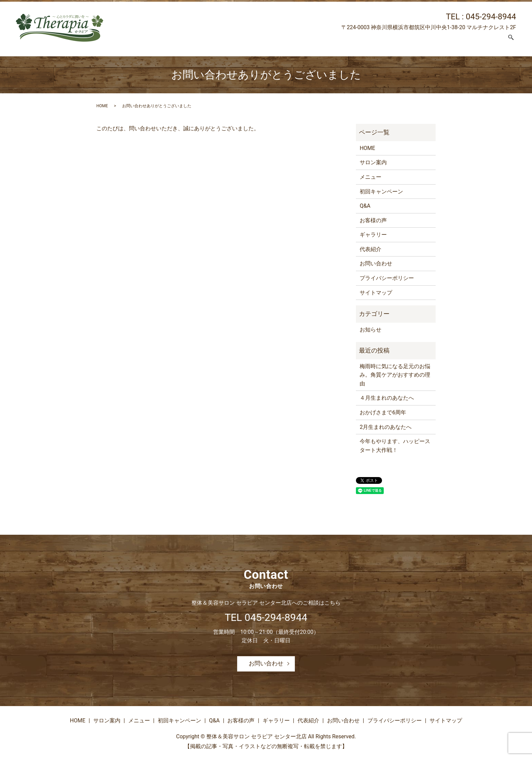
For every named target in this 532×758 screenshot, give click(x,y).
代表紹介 (450, 41)
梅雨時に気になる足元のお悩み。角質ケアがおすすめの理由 (395, 375)
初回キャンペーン (317, 41)
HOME (213, 41)
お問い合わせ (485, 41)
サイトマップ (376, 293)
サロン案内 (243, 41)
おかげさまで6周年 (383, 412)
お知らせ (370, 330)
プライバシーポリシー (387, 278)
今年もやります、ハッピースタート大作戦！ (395, 446)
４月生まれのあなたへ (387, 398)
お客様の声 (380, 41)
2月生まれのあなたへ (386, 427)
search (511, 42)
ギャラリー (416, 41)
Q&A (353, 41)
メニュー (276, 41)
